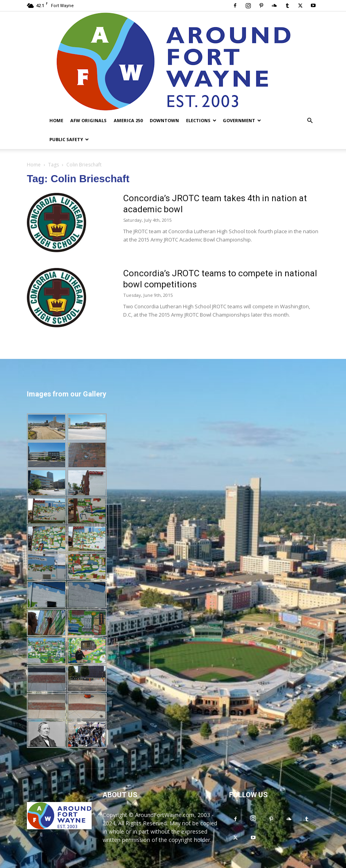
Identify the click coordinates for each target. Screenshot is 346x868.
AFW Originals (88, 120)
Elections (201, 120)
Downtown (164, 120)
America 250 (128, 120)
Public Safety (69, 139)
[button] (310, 121)
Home (56, 120)
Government (242, 120)
